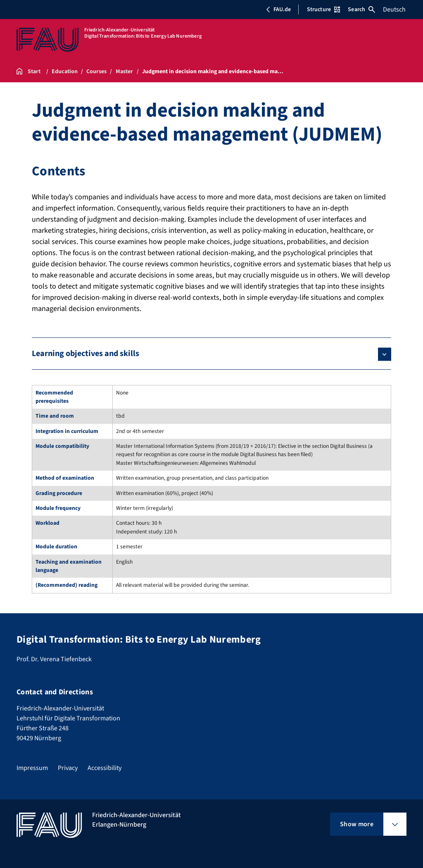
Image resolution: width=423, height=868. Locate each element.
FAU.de (278, 10)
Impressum (32, 768)
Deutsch (394, 10)
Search (361, 10)
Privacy (68, 768)
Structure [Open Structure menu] (323, 10)
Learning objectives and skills (86, 354)
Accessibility (105, 768)
